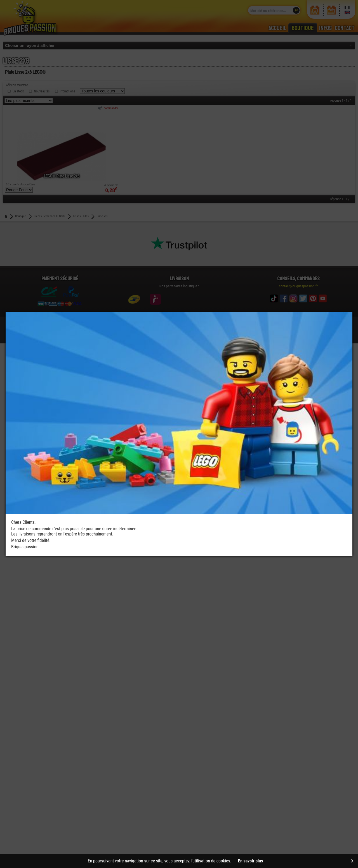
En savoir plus (250, 861)
